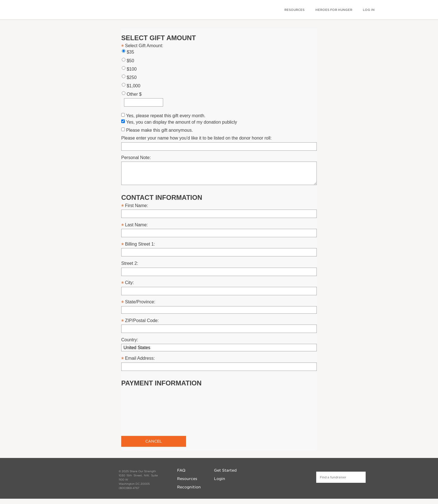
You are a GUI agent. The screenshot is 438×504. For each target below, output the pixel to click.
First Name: (136, 206)
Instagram (284, 476)
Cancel (154, 441)
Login (220, 479)
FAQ (181, 470)
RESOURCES (294, 10)
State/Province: (140, 302)
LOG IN (369, 10)
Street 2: (130, 263)
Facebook (275, 476)
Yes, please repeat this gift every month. (166, 116)
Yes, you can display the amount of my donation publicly (181, 122)
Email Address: (140, 358)
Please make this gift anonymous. (159, 130)
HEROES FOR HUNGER (334, 10)
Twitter (294, 476)
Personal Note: (136, 158)
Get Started (225, 470)
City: (129, 283)
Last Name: (136, 225)
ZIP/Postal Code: (142, 321)
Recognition (189, 487)
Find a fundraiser (360, 477)
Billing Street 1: (140, 244)
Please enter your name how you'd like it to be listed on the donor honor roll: (196, 138)
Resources (187, 479)
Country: (130, 340)
